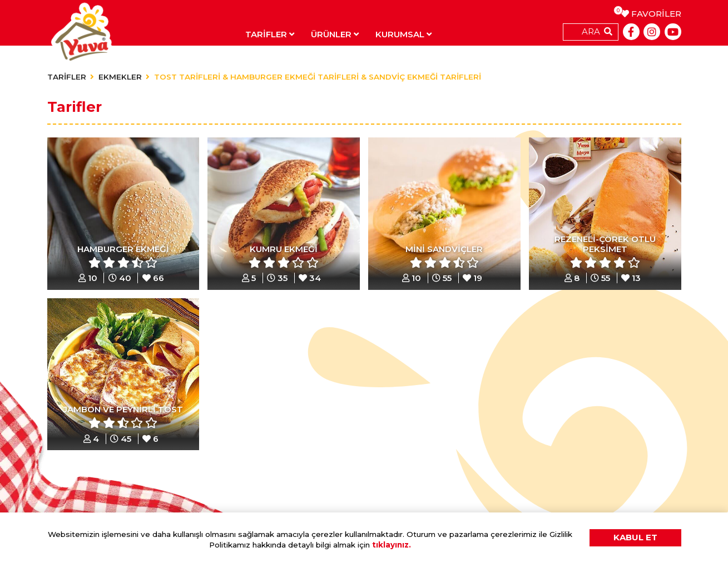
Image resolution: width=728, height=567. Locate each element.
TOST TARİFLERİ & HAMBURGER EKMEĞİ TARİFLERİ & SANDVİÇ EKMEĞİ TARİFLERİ (318, 77)
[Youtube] (673, 32)
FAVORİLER (651, 14)
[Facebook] (631, 32)
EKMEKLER (120, 77)
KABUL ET (635, 537)
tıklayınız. (392, 545)
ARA (591, 31)
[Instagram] (652, 32)
